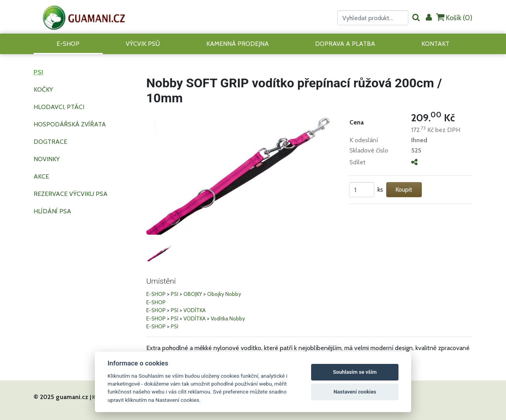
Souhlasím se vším (355, 372)
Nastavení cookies (355, 392)
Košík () (454, 18)
